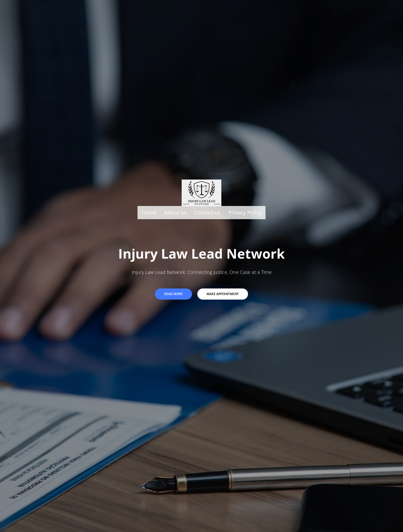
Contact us (207, 212)
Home (149, 212)
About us (175, 212)
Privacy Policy (245, 212)
